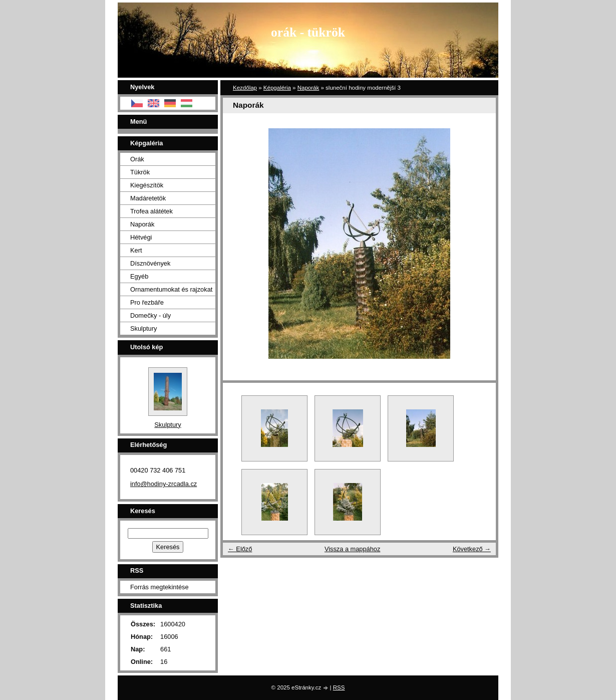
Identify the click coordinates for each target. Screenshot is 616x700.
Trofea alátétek (151, 211)
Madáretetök (148, 198)
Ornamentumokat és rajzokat (171, 289)
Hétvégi (141, 237)
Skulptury (143, 328)
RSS (339, 687)
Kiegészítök (147, 185)
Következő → (472, 549)
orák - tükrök (308, 32)
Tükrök (140, 172)
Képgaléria (277, 88)
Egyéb (139, 276)
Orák (137, 159)
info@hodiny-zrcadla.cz (164, 484)
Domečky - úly (150, 315)
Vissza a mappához (352, 549)
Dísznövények (150, 263)
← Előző (240, 549)
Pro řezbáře (147, 302)
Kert (136, 250)
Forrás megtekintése (160, 587)
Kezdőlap (245, 88)
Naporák (309, 88)
